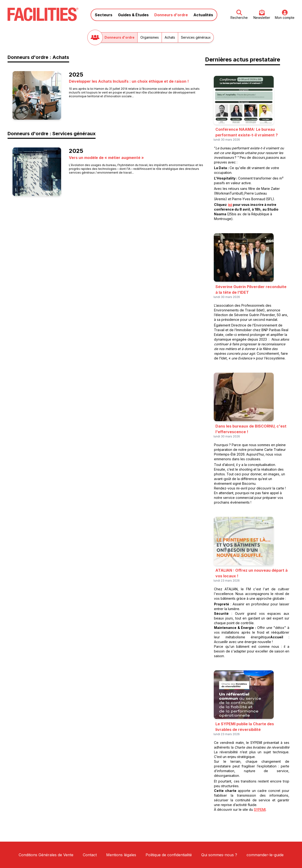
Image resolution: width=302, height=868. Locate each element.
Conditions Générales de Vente (46, 855)
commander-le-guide (265, 855)
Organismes (150, 37)
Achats (170, 37)
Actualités (203, 15)
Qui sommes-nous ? (219, 855)
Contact (90, 855)
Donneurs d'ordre (171, 15)
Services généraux (196, 37)
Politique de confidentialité (169, 855)
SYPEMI (260, 809)
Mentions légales (121, 855)
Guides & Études (133, 15)
